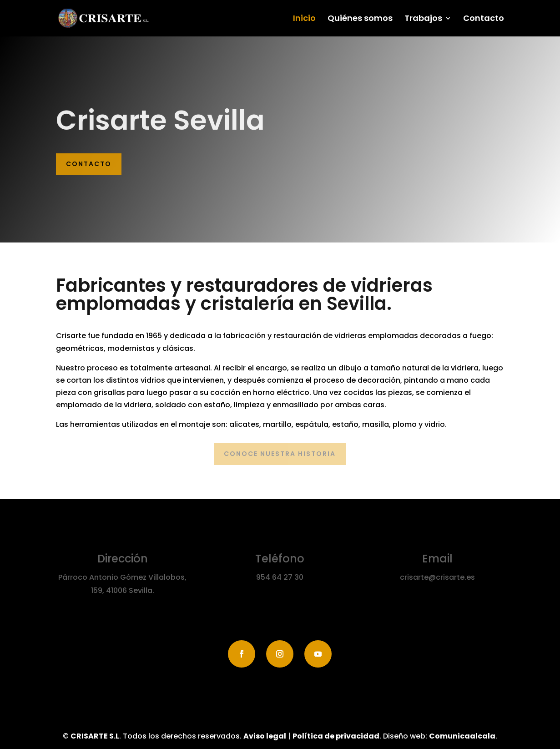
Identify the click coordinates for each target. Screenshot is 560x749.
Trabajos (423, 19)
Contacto (484, 19)
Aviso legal (265, 736)
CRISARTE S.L (95, 736)
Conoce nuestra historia (280, 454)
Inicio (304, 19)
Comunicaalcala (462, 736)
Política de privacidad (336, 736)
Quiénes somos (360, 19)
